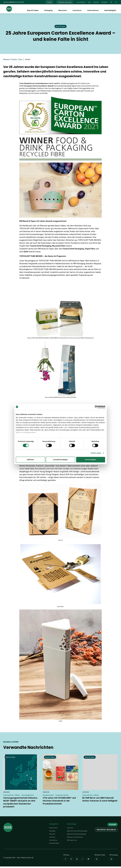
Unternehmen (93, 10)
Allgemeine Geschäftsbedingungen (77, 832)
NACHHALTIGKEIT (54, 845)
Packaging (49, 10)
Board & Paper (33, 10)
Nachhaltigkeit (110, 10)
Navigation (54, 826)
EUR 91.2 (12, 2)
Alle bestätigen (91, 460)
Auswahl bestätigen (60, 460)
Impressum (70, 829)
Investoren (77, 10)
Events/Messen (81, 2)
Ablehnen (30, 460)
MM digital (104, 2)
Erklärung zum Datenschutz (75, 839)
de (116, 2)
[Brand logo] (8, 9)
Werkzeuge (72, 826)
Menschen (63, 10)
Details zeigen (96, 453)
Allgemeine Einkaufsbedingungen (77, 836)
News (89, 2)
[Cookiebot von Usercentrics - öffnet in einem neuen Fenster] (96, 407)
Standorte (96, 2)
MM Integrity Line (72, 842)
